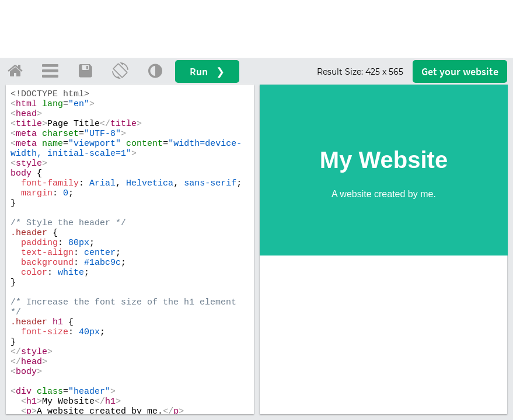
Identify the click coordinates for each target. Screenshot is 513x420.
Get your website (460, 71)
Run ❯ (207, 71)
